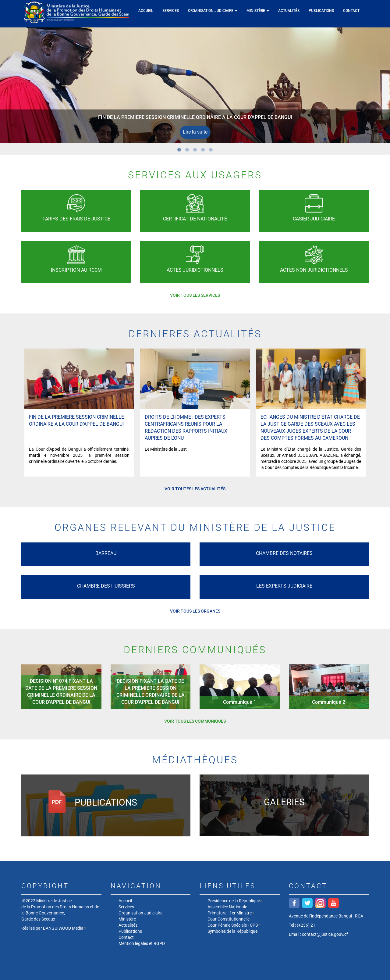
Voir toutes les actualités (195, 489)
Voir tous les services (195, 295)
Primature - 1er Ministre (232, 913)
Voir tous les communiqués (195, 721)
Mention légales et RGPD (142, 943)
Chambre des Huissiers (106, 586)
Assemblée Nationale (227, 907)
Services (171, 11)
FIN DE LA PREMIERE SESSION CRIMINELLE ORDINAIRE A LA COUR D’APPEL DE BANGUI (195, 117)
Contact (351, 11)
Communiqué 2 (329, 702)
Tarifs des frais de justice (76, 219)
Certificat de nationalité (195, 219)
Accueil (146, 11)
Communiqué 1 (240, 702)
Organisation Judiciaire (213, 11)
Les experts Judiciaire (284, 586)
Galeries (284, 802)
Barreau (106, 553)
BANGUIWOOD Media (65, 928)
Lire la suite (195, 132)
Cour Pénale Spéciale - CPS (235, 925)
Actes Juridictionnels (195, 270)
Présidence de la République (236, 901)
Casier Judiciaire (314, 219)
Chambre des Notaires (284, 553)
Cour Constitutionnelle (229, 919)
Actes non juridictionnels (314, 270)
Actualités (289, 11)
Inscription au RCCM (76, 270)
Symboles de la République (232, 931)
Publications (321, 11)
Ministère (258, 11)
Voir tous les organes (195, 611)
